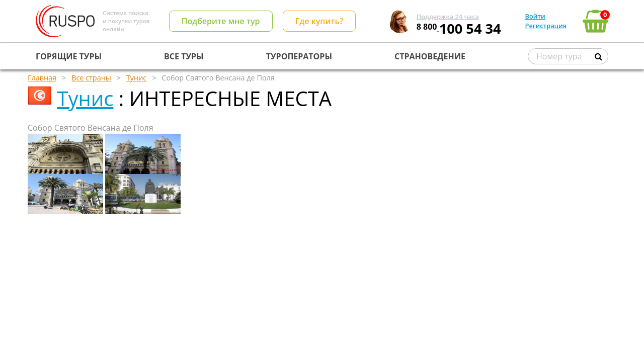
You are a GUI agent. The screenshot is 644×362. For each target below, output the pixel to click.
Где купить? (319, 21)
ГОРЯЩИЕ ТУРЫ (69, 56)
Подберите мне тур (221, 21)
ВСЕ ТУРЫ (184, 56)
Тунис (85, 98)
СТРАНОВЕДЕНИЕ (430, 56)
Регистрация (546, 26)
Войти (535, 16)
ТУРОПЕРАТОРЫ (299, 56)
